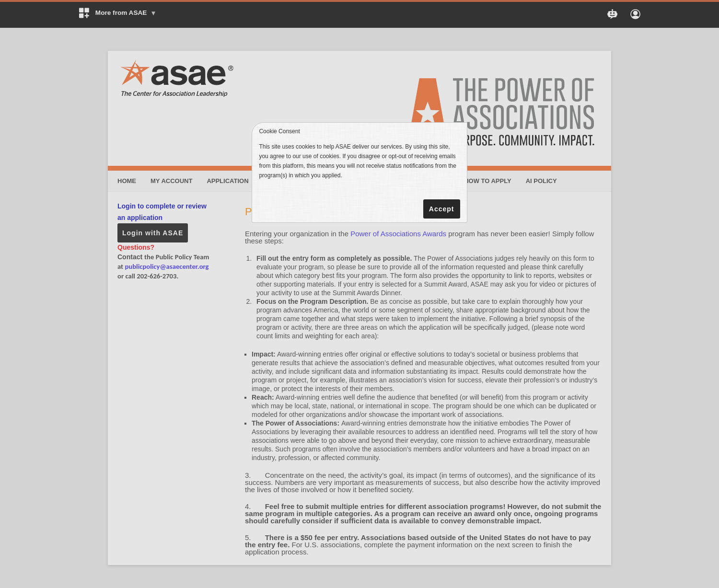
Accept (442, 209)
